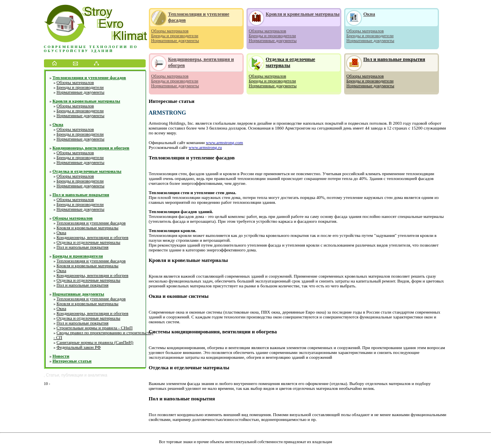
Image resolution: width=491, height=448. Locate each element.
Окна (58, 124)
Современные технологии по (91, 47)
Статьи (52, 375)
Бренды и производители (80, 87)
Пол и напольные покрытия (81, 195)
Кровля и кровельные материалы (86, 101)
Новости (61, 356)
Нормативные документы (80, 92)
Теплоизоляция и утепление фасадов (89, 77)
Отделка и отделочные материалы (87, 171)
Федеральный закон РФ (79, 347)
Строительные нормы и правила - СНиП (95, 328)
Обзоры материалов (75, 82)
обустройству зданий (79, 51)
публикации (72, 375)
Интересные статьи (72, 361)
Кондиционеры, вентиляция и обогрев (91, 148)
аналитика (98, 375)
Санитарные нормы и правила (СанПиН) (95, 342)
